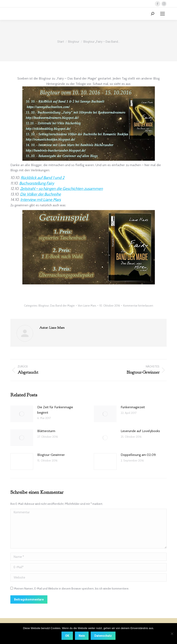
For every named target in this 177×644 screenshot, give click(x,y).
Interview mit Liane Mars (41, 200)
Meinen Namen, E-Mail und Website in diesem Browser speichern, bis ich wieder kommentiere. (72, 588)
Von (87, 306)
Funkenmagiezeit (133, 407)
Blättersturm (46, 431)
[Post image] (22, 414)
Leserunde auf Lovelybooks (140, 431)
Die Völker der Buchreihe (40, 194)
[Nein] (172, 634)
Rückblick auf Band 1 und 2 (43, 178)
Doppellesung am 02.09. (138, 455)
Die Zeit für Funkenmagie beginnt (55, 410)
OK (67, 636)
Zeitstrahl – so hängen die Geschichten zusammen (61, 189)
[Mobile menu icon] (163, 14)
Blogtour (44, 306)
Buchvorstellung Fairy (37, 183)
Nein (82, 636)
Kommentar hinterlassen (138, 306)
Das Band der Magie (62, 306)
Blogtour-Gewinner (51, 455)
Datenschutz (103, 636)
